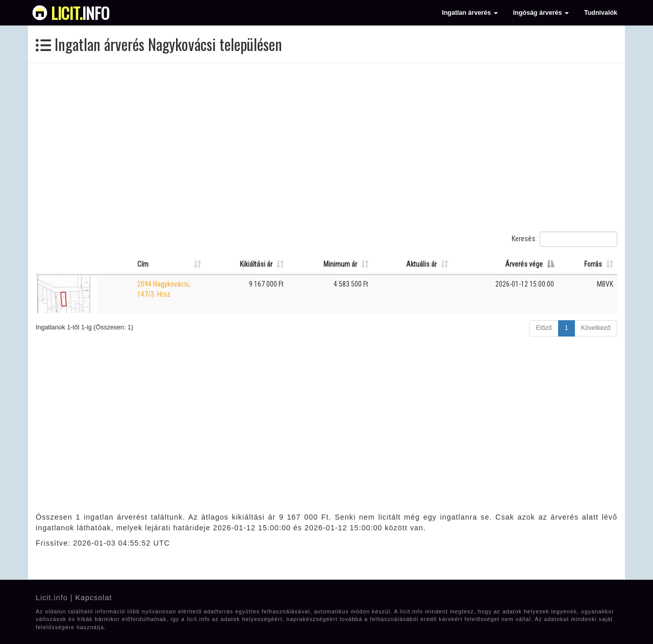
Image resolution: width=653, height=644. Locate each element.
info (80, 13)
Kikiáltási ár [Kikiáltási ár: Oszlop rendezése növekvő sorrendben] (256, 264)
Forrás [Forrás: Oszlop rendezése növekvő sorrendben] (593, 264)
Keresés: (564, 239)
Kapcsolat (93, 598)
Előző (544, 328)
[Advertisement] (326, 147)
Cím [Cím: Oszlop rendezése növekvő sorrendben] (143, 264)
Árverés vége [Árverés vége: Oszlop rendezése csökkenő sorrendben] (524, 264)
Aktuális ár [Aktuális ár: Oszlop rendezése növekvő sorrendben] (421, 264)
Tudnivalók (601, 13)
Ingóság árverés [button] (541, 13)
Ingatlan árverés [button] (470, 13)
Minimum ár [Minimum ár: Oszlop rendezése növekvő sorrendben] (340, 264)
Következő (596, 328)
